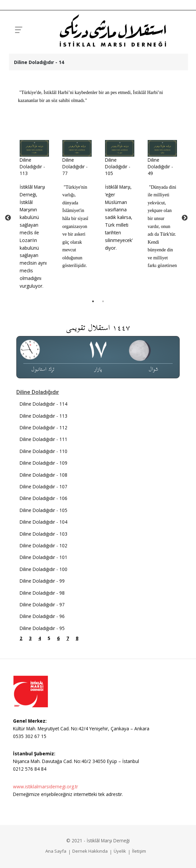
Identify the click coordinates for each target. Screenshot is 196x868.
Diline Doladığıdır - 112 (43, 427)
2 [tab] (103, 301)
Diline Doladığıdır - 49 (160, 167)
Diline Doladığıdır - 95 (42, 628)
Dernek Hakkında (90, 851)
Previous (8, 218)
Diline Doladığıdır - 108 (43, 475)
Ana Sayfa (56, 851)
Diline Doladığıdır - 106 (43, 498)
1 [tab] (93, 301)
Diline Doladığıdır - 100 (43, 569)
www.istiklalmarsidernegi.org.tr (45, 786)
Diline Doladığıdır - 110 (43, 451)
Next (185, 218)
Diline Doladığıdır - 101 (43, 557)
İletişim (139, 851)
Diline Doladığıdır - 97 (42, 604)
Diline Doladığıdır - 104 (43, 522)
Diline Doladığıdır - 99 (42, 581)
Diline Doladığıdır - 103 (43, 534)
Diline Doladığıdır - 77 (75, 167)
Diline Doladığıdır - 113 (32, 167)
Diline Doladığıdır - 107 (43, 486)
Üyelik (120, 851)
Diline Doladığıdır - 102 (43, 545)
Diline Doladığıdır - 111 (43, 439)
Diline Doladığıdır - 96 (42, 616)
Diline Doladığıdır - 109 (43, 463)
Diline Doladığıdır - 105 (118, 167)
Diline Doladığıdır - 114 (43, 404)
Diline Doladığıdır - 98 (42, 593)
